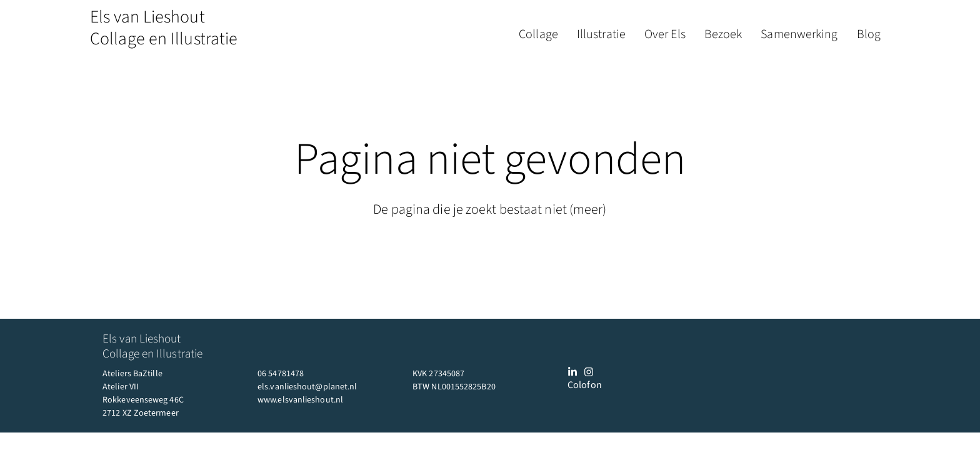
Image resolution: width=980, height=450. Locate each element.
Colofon (585, 385)
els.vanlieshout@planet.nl (307, 387)
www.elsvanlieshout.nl (300, 400)
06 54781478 (281, 374)
